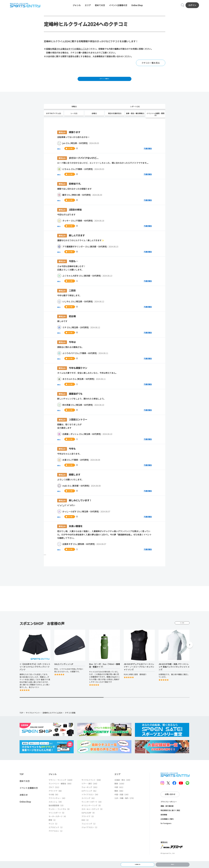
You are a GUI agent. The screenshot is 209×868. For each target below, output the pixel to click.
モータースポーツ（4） (58, 824)
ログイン (194, 7)
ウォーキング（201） (90, 795)
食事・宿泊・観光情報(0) (135, 121)
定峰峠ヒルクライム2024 (52, 721)
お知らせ (24, 803)
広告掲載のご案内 (167, 827)
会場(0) (94, 121)
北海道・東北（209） (123, 788)
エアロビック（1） (56, 835)
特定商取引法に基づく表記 (170, 818)
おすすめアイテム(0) (54, 121)
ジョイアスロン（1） (90, 835)
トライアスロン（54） (90, 802)
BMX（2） (86, 828)
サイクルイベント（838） (92, 788)
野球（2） (53, 828)
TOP (21, 721)
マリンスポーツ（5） (57, 821)
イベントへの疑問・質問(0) (155, 122)
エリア (88, 7)
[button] (190, 653)
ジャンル (77, 7)
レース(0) (74, 121)
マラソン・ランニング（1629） (61, 788)
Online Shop (137, 7)
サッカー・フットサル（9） (60, 817)
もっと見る (182, 631)
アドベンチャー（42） (57, 806)
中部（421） (119, 795)
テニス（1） (53, 832)
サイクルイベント (33, 721)
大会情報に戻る (138, 863)
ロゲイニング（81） (89, 799)
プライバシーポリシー (169, 810)
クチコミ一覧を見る (151, 67)
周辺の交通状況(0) (115, 121)
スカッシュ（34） (56, 810)
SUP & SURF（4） (89, 821)
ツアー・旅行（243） (90, 792)
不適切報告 (148, 156)
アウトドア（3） (88, 824)
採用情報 (164, 823)
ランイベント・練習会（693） (61, 792)
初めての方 (100, 7)
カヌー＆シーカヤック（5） (92, 817)
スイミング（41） (89, 806)
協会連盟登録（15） (57, 813)
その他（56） (54, 802)
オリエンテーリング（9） (92, 813)
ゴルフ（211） (54, 795)
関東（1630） (120, 792)
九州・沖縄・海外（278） (125, 806)
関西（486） (119, 799)
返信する (61, 156)
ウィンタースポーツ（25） (92, 810)
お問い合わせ (170, 802)
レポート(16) (135, 114)
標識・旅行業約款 (167, 814)
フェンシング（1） (89, 832)
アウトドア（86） (56, 799)
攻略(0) (74, 114)
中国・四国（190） (122, 802)
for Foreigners (166, 831)
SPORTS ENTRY (23, 7)
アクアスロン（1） (56, 839)
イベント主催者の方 (118, 7)
